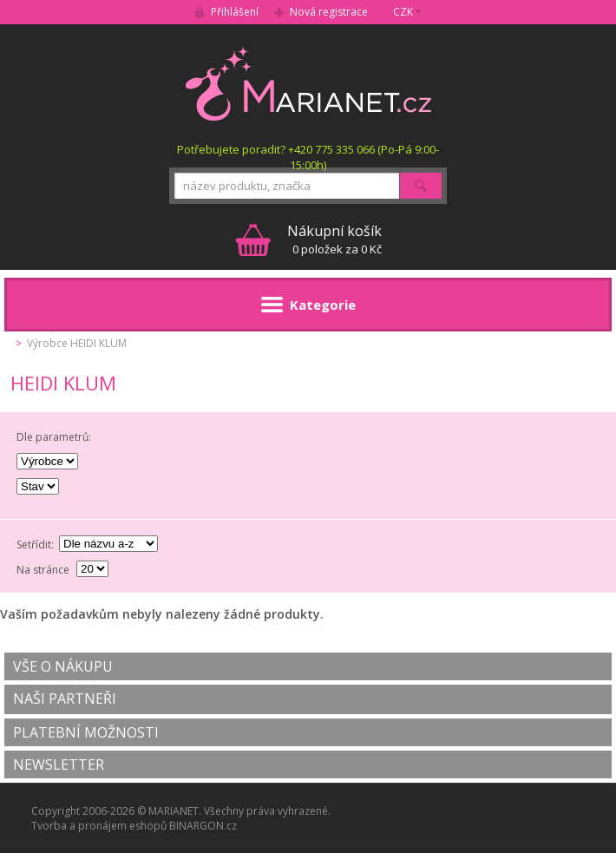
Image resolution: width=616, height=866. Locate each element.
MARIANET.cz (308, 83)
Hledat (421, 186)
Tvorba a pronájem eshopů (99, 826)
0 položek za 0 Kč (334, 239)
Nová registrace (329, 12)
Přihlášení (235, 12)
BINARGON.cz (203, 826)
